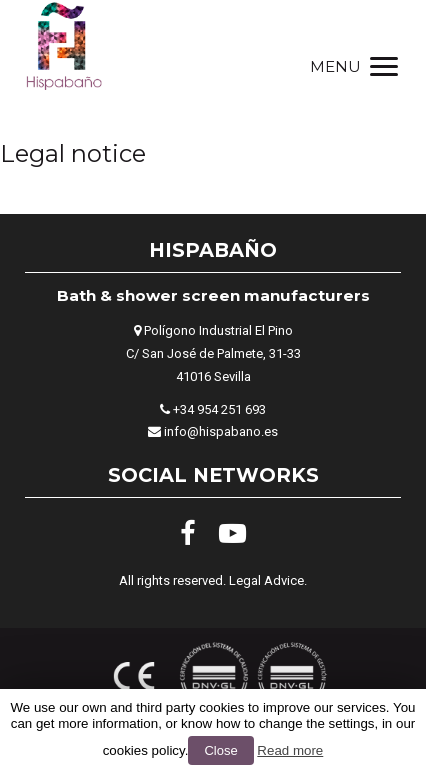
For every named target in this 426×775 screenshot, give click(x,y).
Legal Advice (266, 580)
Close (220, 750)
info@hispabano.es (221, 431)
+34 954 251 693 (219, 409)
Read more (290, 750)
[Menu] (352, 66)
